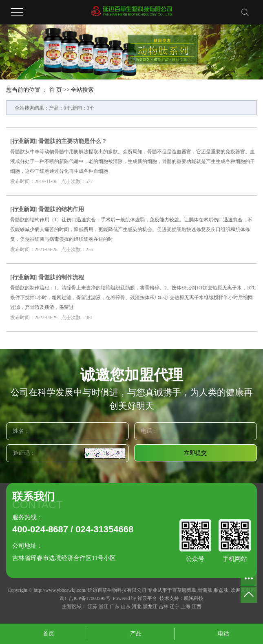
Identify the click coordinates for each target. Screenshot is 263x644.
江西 (197, 607)
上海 (186, 607)
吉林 (164, 607)
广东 (115, 607)
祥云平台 (147, 598)
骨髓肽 (205, 590)
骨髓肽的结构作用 (61, 209)
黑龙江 (150, 607)
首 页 (55, 90)
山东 (126, 607)
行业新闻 (24, 141)
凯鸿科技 (194, 598)
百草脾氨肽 (184, 590)
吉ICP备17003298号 (90, 598)
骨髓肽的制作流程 (61, 277)
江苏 (93, 607)
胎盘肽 (221, 590)
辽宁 (175, 607)
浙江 (104, 607)
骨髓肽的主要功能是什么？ (73, 141)
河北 (137, 607)
